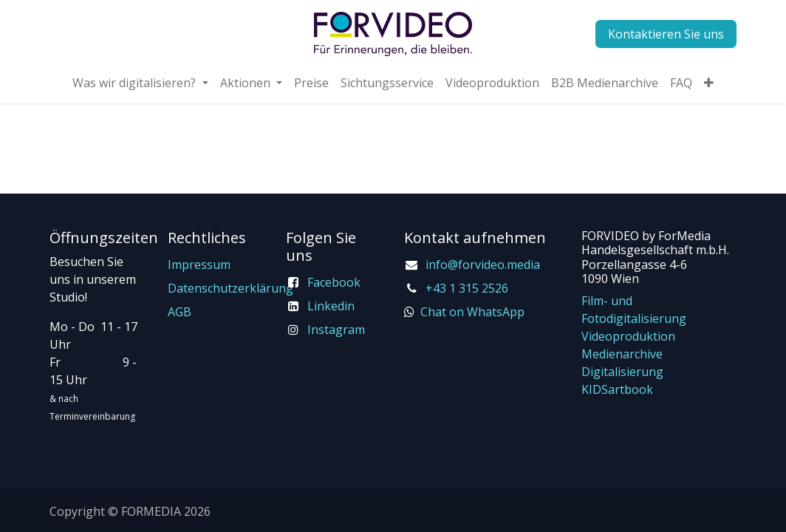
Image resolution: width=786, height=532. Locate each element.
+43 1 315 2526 (467, 288)
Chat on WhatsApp (472, 312)
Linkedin (331, 306)
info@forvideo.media (483, 265)
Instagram (336, 330)
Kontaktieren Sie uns (666, 34)
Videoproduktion (628, 336)
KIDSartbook (617, 389)
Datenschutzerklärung (230, 288)
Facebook (334, 282)
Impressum (199, 265)
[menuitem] (140, 83)
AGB (180, 312)
